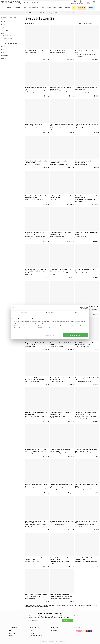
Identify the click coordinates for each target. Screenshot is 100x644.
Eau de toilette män (11, 43)
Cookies (32, 633)
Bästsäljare (5, 55)
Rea (2, 52)
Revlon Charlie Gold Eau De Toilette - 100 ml (37, 88)
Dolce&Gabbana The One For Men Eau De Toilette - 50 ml (61, 270)
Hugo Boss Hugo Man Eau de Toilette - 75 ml (87, 125)
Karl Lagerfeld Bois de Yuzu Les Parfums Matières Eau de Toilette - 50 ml (61, 595)
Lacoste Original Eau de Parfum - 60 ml (37, 485)
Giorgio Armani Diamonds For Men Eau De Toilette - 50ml (86, 450)
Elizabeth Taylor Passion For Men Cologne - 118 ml (60, 88)
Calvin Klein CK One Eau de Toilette (36, 51)
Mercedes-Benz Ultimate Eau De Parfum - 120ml (85, 559)
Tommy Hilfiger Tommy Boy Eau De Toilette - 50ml (36, 162)
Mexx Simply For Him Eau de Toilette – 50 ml (87, 522)
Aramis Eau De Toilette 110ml (59, 51)
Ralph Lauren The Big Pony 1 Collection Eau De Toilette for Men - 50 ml (36, 125)
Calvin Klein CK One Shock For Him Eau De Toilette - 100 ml (86, 413)
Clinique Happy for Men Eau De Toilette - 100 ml (85, 162)
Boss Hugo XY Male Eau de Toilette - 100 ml (86, 270)
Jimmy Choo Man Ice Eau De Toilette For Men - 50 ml (61, 379)
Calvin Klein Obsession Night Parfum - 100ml (62, 522)
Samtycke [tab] (24, 313)
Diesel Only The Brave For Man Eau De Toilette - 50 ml (62, 413)
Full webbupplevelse (75, 335)
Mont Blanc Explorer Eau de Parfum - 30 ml (87, 485)
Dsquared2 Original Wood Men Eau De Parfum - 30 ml (36, 413)
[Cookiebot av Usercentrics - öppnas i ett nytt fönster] (80, 308)
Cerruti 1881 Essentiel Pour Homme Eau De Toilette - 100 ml (86, 344)
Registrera (67, 620)
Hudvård (4, 24)
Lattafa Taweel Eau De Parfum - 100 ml (61, 485)
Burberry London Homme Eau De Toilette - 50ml (60, 450)
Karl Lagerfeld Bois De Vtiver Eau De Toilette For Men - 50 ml (36, 595)
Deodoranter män (10, 41)
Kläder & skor (5, 46)
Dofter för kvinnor (8, 36)
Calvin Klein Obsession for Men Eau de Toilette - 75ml (86, 88)
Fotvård (4, 21)
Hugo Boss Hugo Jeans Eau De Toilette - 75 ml (35, 233)
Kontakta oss (12, 633)
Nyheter (4, 58)
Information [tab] (50, 313)
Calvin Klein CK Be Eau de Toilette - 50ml (86, 52)
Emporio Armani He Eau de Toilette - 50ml (61, 125)
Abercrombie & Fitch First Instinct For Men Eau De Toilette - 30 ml (36, 379)
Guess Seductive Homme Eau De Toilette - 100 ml (35, 559)
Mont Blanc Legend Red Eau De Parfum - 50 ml (60, 162)
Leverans (10, 635)
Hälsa (3, 49)
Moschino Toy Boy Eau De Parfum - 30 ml (87, 379)
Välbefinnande (5, 30)
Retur (9, 631)
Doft (6, 17)
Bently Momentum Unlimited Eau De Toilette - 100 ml (86, 197)
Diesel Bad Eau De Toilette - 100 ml (36, 449)
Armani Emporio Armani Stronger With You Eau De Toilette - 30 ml (36, 270)
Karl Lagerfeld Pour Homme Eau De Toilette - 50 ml (61, 197)
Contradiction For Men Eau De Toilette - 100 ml (60, 559)
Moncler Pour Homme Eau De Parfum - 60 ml (62, 344)
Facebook (55, 631)
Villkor (31, 631)
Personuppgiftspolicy (36, 635)
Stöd (3, 27)
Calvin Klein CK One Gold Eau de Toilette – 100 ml (35, 522)
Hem (3, 17)
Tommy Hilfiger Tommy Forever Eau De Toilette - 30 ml (36, 197)
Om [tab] (76, 313)
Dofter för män (13, 17)
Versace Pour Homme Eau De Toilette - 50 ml (87, 233)
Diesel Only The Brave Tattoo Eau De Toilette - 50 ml (61, 233)
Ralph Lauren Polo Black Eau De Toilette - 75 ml (35, 344)
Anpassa (50, 335)
